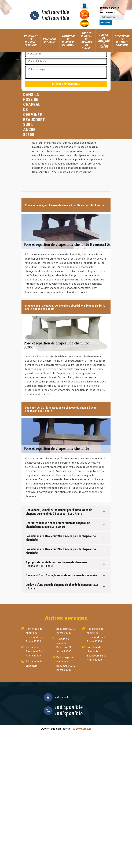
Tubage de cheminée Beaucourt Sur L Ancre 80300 (66, 645)
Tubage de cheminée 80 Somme (104, 41)
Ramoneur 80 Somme (50, 41)
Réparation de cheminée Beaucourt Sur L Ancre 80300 (96, 635)
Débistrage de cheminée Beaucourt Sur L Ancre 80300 (66, 664)
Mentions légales (82, 729)
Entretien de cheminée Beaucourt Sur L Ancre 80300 (96, 654)
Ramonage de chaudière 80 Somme (68, 41)
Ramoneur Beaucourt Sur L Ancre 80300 (35, 651)
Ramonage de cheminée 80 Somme (31, 41)
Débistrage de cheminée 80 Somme (122, 41)
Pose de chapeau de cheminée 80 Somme (86, 41)
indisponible (55, 13)
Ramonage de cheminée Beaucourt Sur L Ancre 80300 (35, 635)
